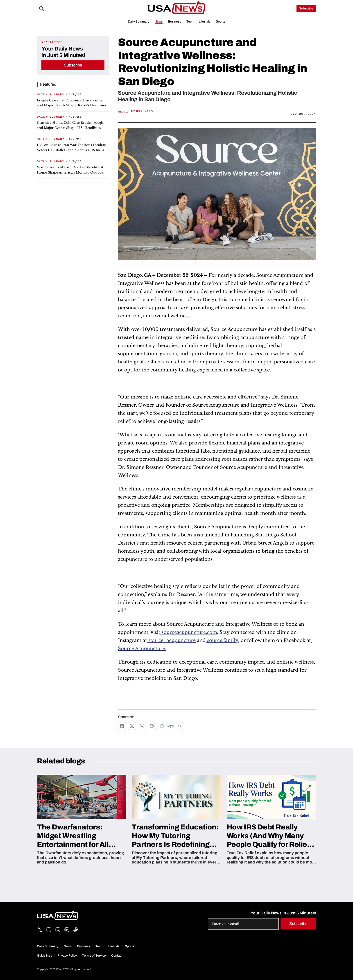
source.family (222, 640)
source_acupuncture (171, 640)
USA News (145, 111)
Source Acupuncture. (142, 648)
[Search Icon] (41, 9)
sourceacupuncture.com (189, 632)
